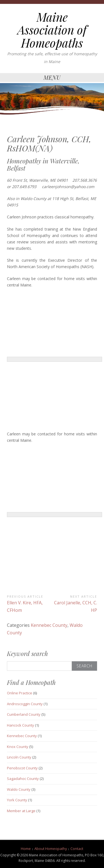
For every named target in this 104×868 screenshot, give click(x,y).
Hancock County (21, 725)
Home (26, 849)
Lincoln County (19, 757)
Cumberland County (24, 714)
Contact (77, 849)
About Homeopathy (51, 849)
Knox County (18, 747)
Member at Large (21, 811)
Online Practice (20, 693)
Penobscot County (22, 768)
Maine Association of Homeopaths (52, 30)
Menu (52, 77)
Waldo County (19, 789)
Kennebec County (49, 625)
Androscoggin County (25, 704)
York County (17, 800)
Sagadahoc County (23, 779)
